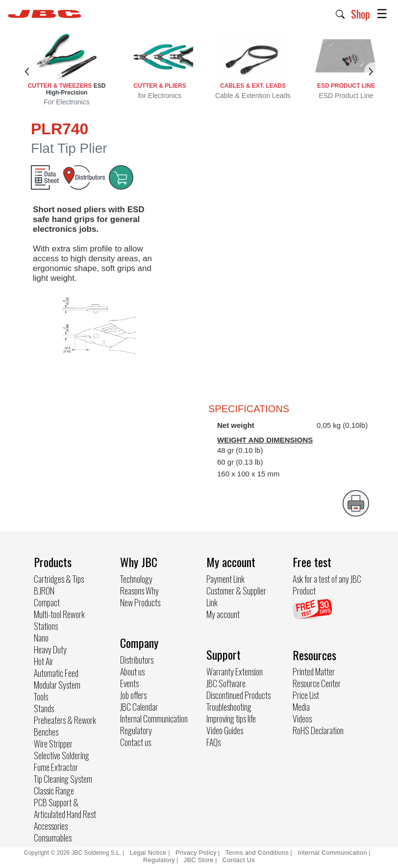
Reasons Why (139, 591)
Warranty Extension (235, 671)
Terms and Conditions (257, 853)
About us (132, 671)
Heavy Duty (50, 649)
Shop (361, 14)
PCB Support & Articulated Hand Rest (65, 808)
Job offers (133, 695)
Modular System (57, 685)
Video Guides (225, 730)
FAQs (213, 742)
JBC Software (226, 683)
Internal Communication (154, 719)
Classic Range (54, 791)
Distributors (137, 660)
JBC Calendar (139, 707)
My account (223, 614)
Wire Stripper (53, 744)
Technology (136, 579)
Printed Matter (314, 671)
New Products (140, 602)
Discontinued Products (238, 695)
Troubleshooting (229, 707)
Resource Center (317, 683)
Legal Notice (149, 853)
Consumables (53, 838)
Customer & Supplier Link (236, 596)
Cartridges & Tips (59, 579)
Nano (41, 638)
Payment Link (225, 579)
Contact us (136, 742)
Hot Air (44, 661)
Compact (47, 602)
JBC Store (199, 860)
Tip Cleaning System (63, 779)
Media (301, 707)
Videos (302, 719)
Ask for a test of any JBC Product (327, 585)
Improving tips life (231, 719)
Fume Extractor (56, 767)
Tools (41, 696)
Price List (306, 695)
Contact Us (239, 860)
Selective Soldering (62, 755)
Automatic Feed (56, 673)
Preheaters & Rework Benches (65, 726)
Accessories (51, 826)
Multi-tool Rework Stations (59, 620)
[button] (340, 13)
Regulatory (136, 730)
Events (129, 683)
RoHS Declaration (318, 730)
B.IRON (44, 591)
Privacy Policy (196, 853)
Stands (44, 708)
